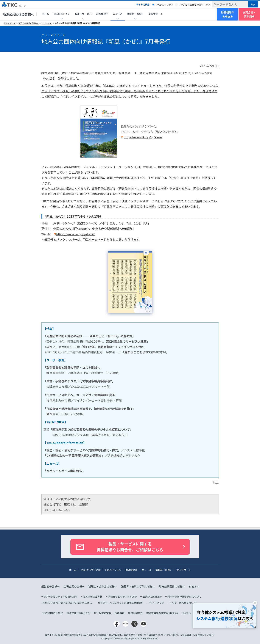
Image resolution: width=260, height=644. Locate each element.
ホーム (45, 14)
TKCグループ (10, 23)
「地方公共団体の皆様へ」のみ (194, 5)
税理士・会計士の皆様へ (103, 586)
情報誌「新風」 (164, 570)
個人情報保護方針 (93, 597)
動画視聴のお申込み (228, 14)
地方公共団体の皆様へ (18, 14)
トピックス (47, 23)
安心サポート (156, 14)
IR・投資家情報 (103, 613)
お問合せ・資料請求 (249, 14)
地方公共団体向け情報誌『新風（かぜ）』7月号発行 (77, 23)
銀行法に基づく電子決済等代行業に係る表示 (68, 603)
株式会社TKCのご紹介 (79, 613)
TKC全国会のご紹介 (52, 613)
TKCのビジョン (113, 570)
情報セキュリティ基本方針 (122, 597)
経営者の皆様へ (51, 586)
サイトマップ (156, 603)
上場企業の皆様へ (74, 586)
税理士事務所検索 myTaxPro (162, 613)
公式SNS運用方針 (152, 597)
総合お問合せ (135, 613)
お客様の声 (102, 14)
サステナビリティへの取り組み (60, 597)
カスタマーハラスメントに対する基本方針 (121, 603)
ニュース (147, 570)
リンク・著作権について (183, 603)
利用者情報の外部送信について (184, 597)
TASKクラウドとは (91, 570)
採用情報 (120, 613)
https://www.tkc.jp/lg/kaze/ (143, 137)
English (194, 586)
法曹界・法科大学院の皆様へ (138, 586)
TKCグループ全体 (164, 5)
